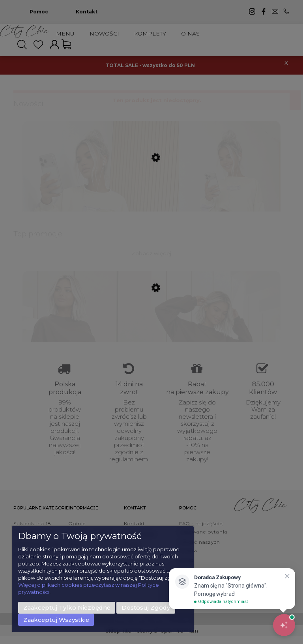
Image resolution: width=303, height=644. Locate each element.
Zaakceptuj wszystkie (56, 620)
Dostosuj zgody (146, 608)
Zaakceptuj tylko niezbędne (67, 608)
